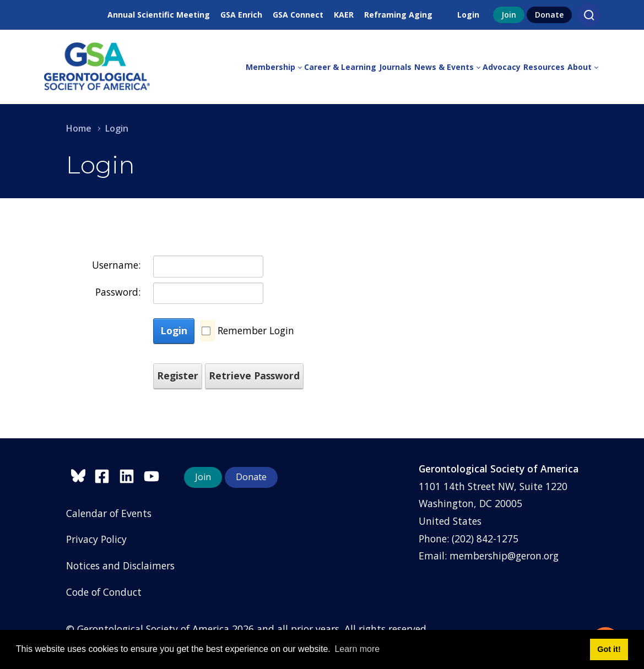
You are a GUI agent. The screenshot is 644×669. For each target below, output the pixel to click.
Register (178, 376)
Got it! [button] (609, 649)
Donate (549, 15)
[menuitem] (275, 67)
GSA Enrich (241, 15)
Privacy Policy (96, 539)
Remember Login (256, 330)
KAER (344, 15)
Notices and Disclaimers (120, 565)
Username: (116, 265)
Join (509, 15)
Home (79, 128)
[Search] (589, 15)
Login (468, 15)
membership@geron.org (504, 556)
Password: (118, 292)
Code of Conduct (104, 592)
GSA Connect (298, 15)
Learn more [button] (357, 649)
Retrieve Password (254, 376)
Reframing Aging (398, 15)
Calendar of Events (109, 513)
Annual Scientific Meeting (159, 15)
